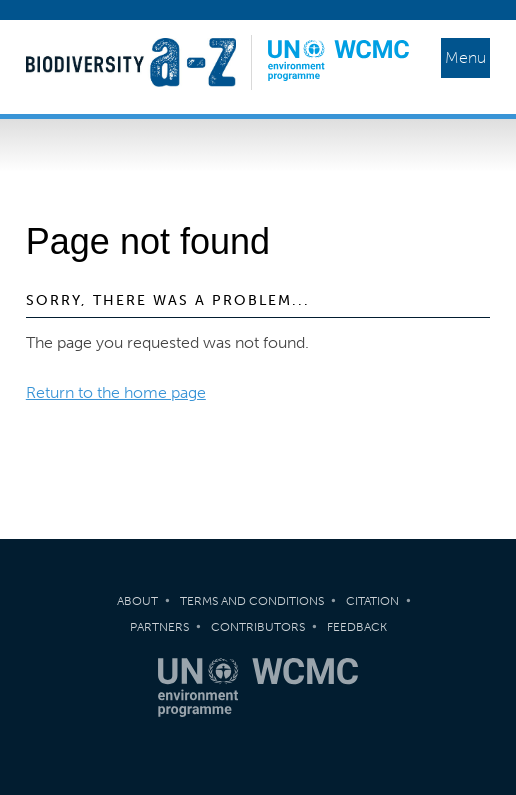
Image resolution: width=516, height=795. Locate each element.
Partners (159, 627)
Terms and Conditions (252, 601)
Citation (372, 601)
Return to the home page (116, 392)
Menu (465, 57)
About (137, 601)
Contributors (258, 627)
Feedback (357, 627)
